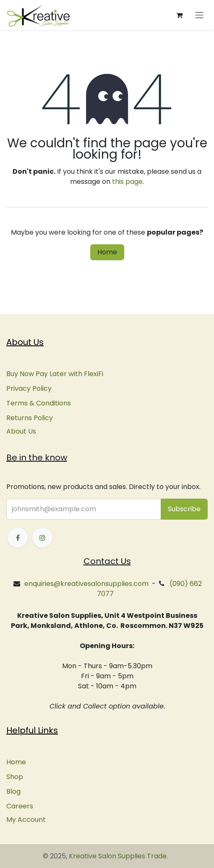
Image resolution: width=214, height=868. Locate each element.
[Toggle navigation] (199, 15)
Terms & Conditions (39, 403)
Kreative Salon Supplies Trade (118, 856)
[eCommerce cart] (179, 15)
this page (127, 182)
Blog (13, 791)
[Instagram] (42, 538)
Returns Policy (30, 418)
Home (107, 252)
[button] (184, 509)
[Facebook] (18, 538)
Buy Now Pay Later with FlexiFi (55, 374)
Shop (15, 777)
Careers (20, 806)
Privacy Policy (29, 388)
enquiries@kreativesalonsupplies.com (86, 584)
